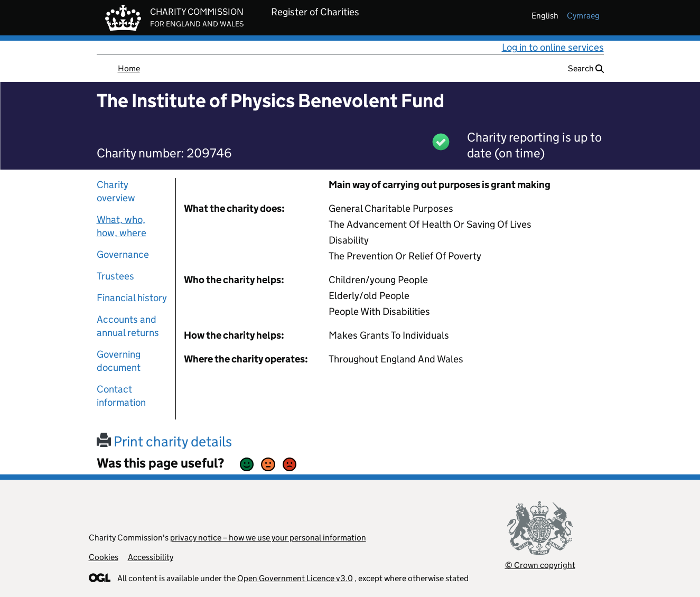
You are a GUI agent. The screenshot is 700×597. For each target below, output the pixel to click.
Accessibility (151, 557)
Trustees (115, 276)
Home (129, 68)
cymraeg (583, 16)
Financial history (132, 298)
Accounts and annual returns (128, 326)
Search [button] (586, 68)
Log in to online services (553, 47)
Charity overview (116, 191)
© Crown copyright (540, 565)
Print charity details (164, 441)
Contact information (121, 396)
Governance (123, 254)
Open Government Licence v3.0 (295, 578)
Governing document (119, 361)
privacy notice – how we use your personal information (268, 538)
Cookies (104, 557)
